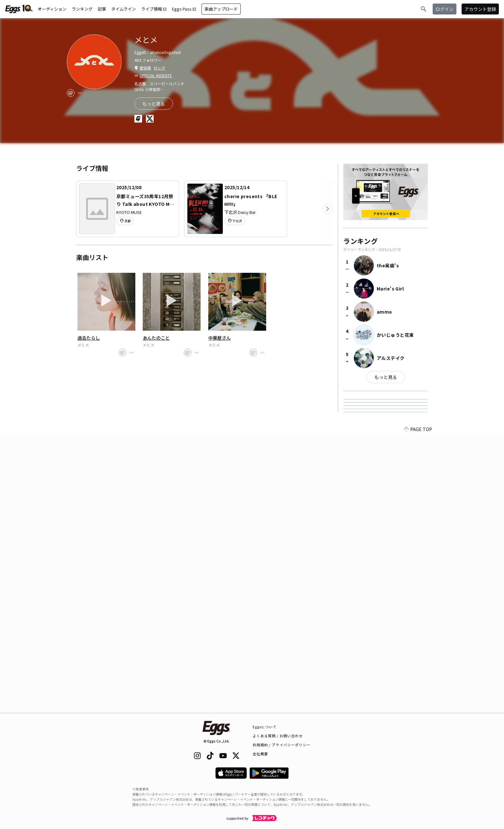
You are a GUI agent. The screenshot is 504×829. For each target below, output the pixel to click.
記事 (102, 9)
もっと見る (386, 377)
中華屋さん (220, 338)
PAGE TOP (418, 709)
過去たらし (89, 338)
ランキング (82, 9)
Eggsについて (265, 727)
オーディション (52, 9)
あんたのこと (156, 338)
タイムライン (124, 9)
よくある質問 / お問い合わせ (278, 736)
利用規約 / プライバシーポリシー (282, 745)
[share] (71, 93)
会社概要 (260, 754)
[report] (80, 93)
